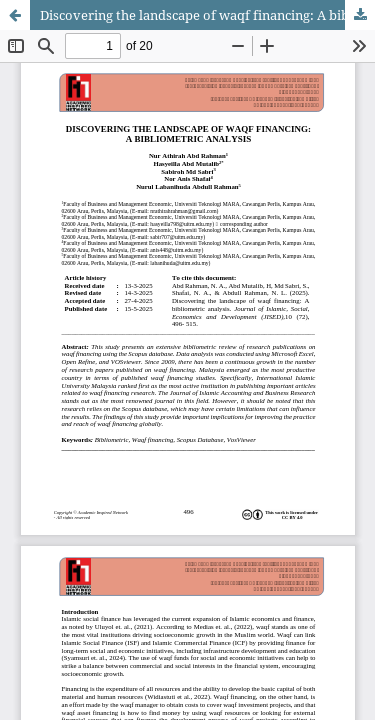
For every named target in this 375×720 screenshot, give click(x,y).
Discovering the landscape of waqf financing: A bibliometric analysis (207, 15)
